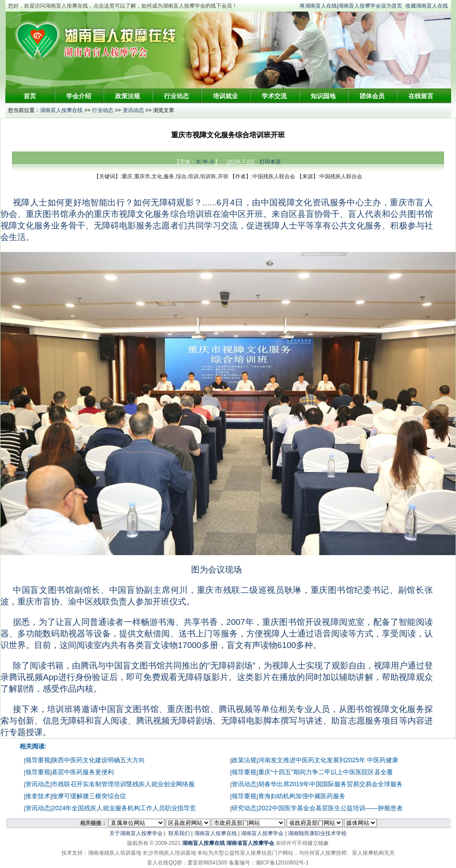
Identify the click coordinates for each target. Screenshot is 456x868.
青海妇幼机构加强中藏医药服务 (302, 796)
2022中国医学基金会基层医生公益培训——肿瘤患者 (330, 808)
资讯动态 (133, 110)
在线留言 (421, 96)
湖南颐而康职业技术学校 (317, 833)
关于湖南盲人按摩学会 (136, 833)
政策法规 (128, 96)
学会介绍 (79, 96)
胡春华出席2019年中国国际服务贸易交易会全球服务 (330, 784)
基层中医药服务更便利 (83, 772)
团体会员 (372, 96)
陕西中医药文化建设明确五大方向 (98, 760)
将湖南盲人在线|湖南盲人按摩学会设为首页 (351, 6)
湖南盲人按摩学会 (262, 833)
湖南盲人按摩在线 (61, 110)
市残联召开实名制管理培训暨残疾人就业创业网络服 (123, 784)
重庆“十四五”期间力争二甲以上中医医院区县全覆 (326, 772)
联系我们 (179, 833)
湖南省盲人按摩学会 (250, 843)
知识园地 (323, 96)
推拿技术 (38, 796)
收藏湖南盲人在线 (427, 6)
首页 (30, 96)
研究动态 (244, 808)
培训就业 (225, 96)
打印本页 (270, 162)
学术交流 (274, 96)
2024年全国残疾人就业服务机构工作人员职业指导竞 (124, 808)
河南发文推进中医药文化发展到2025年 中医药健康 (328, 760)
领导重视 (38, 760)
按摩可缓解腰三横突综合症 (89, 796)
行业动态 (176, 96)
